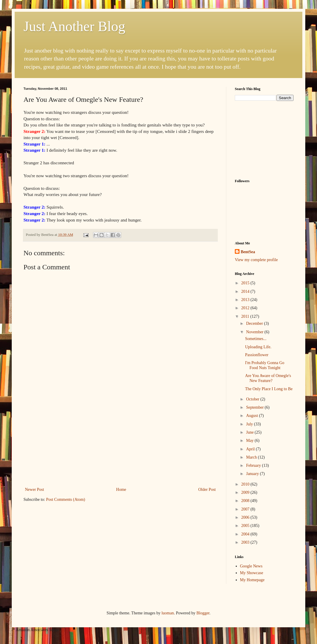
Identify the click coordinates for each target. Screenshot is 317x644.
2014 (246, 291)
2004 (246, 534)
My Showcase (252, 573)
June (250, 432)
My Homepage (252, 580)
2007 (246, 509)
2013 (246, 300)
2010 (246, 484)
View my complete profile (256, 260)
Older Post (207, 490)
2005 (246, 526)
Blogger (203, 613)
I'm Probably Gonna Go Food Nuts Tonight (265, 365)
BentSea (248, 252)
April (251, 449)
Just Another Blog (74, 26)
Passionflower (257, 355)
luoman (168, 613)
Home (121, 490)
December (255, 323)
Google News (251, 566)
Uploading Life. (258, 347)
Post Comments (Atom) (66, 500)
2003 (246, 542)
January (253, 474)
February (254, 465)
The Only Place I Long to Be (269, 389)
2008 (246, 501)
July (250, 424)
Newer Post (34, 490)
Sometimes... (256, 339)
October (253, 399)
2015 (246, 283)
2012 (246, 308)
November (255, 332)
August (252, 416)
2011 (246, 316)
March (252, 457)
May (250, 441)
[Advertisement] (120, 442)
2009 (246, 492)
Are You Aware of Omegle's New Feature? (268, 378)
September (255, 407)
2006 (246, 517)
